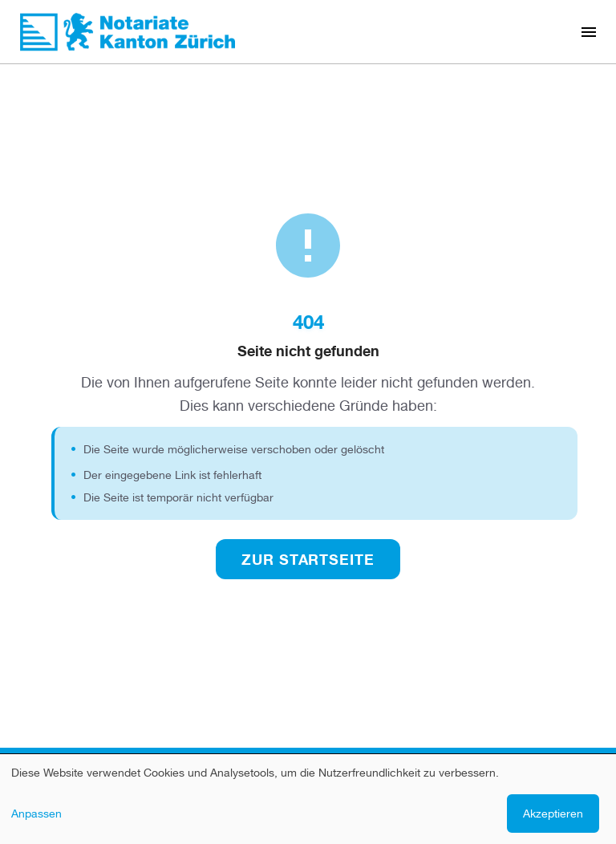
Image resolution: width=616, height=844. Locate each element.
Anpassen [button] (36, 813)
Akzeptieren (553, 813)
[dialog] (308, 799)
